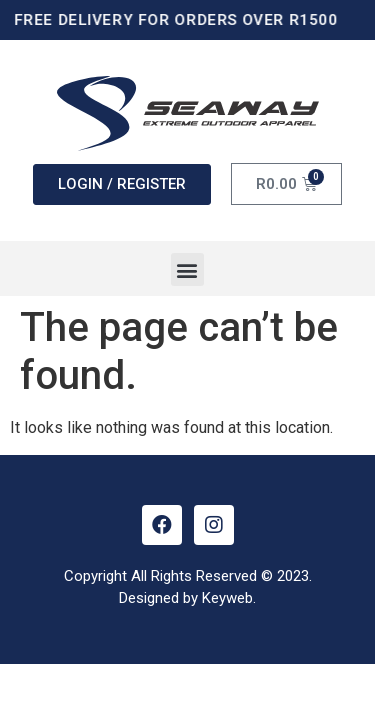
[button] (187, 269)
